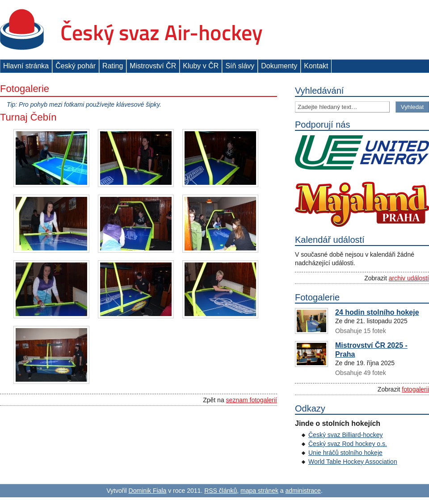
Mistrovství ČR (153, 66)
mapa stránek (259, 491)
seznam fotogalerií (252, 400)
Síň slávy (240, 66)
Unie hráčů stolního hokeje (345, 453)
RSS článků (221, 491)
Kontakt (316, 66)
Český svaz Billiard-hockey (346, 435)
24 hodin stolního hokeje (377, 312)
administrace (303, 491)
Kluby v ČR (201, 66)
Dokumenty (279, 66)
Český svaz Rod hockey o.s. (348, 444)
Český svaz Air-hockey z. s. (131, 30)
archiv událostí (409, 278)
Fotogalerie (25, 89)
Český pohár (76, 66)
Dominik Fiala (148, 491)
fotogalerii (415, 389)
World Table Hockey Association (353, 462)
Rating (113, 66)
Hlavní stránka (26, 66)
